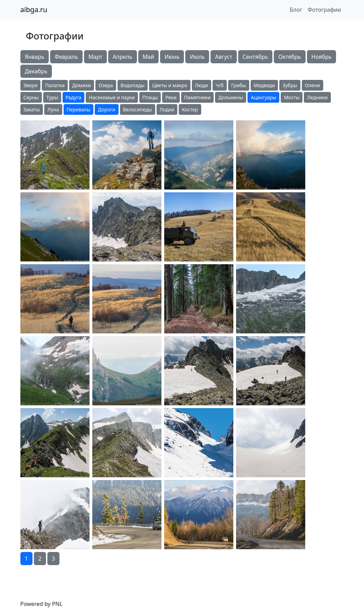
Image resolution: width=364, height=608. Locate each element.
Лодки (167, 109)
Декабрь (36, 71)
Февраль (66, 57)
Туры (52, 97)
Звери (31, 85)
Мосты (292, 97)
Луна (53, 109)
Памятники (198, 97)
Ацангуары (263, 97)
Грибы (239, 85)
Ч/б (220, 85)
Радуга (73, 97)
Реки (171, 97)
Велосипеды (138, 109)
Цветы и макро (170, 85)
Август (223, 57)
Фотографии (324, 10)
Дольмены (231, 97)
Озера (106, 85)
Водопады (133, 85)
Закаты (32, 109)
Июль (197, 57)
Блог (296, 10)
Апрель (123, 57)
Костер (190, 109)
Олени (312, 85)
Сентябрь (255, 57)
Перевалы (79, 109)
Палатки (55, 85)
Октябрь (290, 57)
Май (148, 57)
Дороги (106, 109)
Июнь (172, 57)
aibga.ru (34, 10)
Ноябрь (321, 57)
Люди (202, 85)
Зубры (290, 85)
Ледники (317, 97)
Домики (82, 85)
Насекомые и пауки (112, 97)
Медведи (264, 85)
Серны (31, 97)
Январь (35, 57)
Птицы (150, 97)
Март (95, 57)
